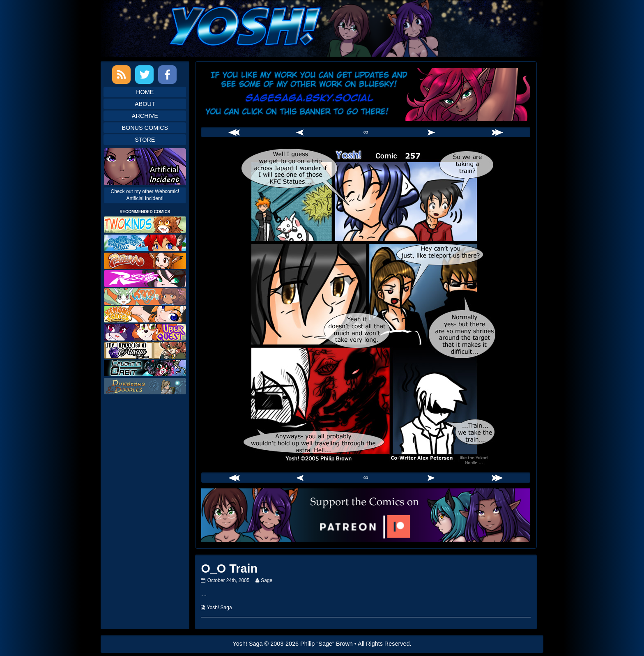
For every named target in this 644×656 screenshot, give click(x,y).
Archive (145, 116)
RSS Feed (121, 75)
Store (145, 140)
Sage (266, 580)
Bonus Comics (145, 128)
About (145, 104)
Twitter (144, 75)
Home (145, 92)
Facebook (167, 75)
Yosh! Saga (220, 608)
